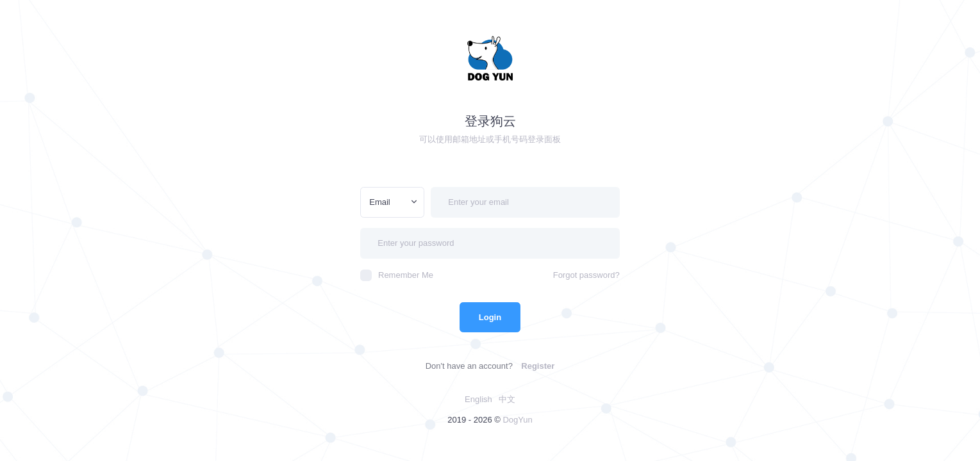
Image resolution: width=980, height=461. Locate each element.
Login (490, 317)
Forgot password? (586, 275)
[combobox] (392, 202)
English (478, 399)
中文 (507, 399)
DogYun (517, 420)
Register (538, 366)
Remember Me (397, 275)
